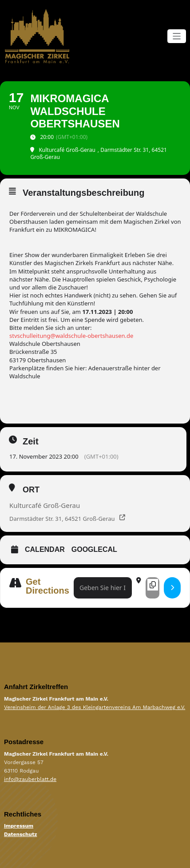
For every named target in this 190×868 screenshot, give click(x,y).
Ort (31, 490)
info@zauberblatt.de (30, 779)
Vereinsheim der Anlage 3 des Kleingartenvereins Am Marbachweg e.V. (95, 707)
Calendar (45, 549)
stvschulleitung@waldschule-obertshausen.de (71, 336)
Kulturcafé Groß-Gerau (45, 505)
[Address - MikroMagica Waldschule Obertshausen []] (103, 588)
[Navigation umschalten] (177, 36)
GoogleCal (94, 549)
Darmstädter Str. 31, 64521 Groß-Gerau (62, 519)
